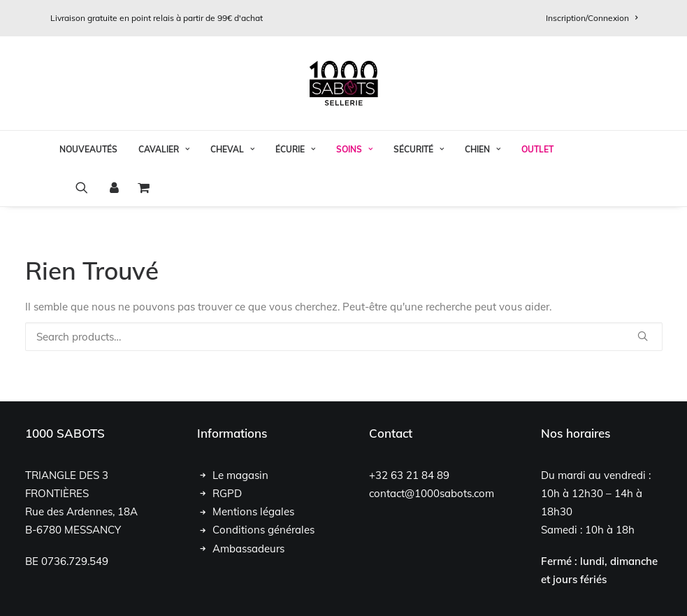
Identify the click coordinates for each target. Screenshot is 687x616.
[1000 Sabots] (344, 83)
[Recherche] (344, 337)
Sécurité (419, 149)
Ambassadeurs (248, 549)
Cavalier (164, 149)
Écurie (295, 149)
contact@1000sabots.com (432, 493)
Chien (483, 149)
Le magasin (240, 475)
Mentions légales (253, 511)
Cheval (232, 149)
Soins (354, 149)
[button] (86, 187)
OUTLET (537, 149)
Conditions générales (263, 530)
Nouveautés (88, 149)
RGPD (227, 493)
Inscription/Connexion (592, 18)
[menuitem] (592, 18)
